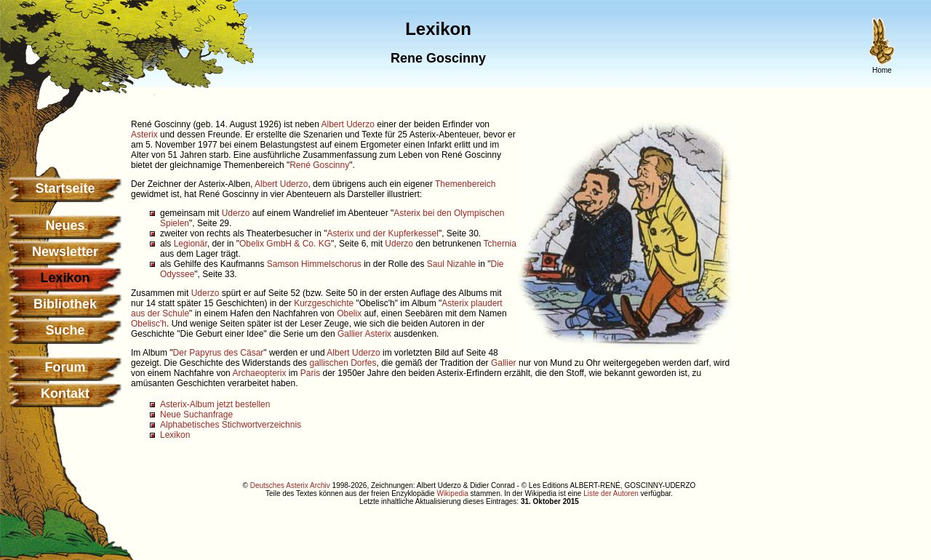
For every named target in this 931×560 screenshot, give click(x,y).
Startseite (65, 188)
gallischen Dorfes (343, 363)
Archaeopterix (259, 373)
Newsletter (65, 252)
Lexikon (175, 435)
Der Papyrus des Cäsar (219, 353)
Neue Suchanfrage (196, 415)
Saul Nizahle (451, 264)
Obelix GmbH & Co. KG (285, 244)
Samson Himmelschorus (314, 264)
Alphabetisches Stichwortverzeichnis (231, 425)
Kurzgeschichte (324, 303)
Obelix (349, 313)
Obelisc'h (149, 324)
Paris (310, 373)
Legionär (191, 244)
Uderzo (236, 213)
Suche (65, 330)
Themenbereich (465, 184)
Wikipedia (452, 493)
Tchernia (500, 244)
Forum (65, 367)
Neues (65, 225)
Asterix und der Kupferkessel (382, 233)
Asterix (144, 135)
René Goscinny (319, 165)
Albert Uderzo (348, 124)
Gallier (350, 334)
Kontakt (65, 393)
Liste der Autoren (611, 493)
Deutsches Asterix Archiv (290, 485)
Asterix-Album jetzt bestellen (215, 404)
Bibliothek (65, 304)
